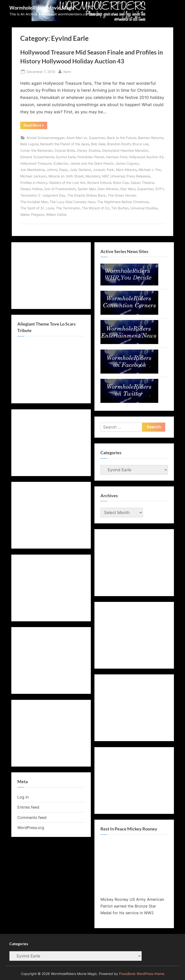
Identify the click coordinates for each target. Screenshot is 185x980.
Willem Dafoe (56, 215)
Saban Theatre (142, 183)
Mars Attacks (126, 170)
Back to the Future (122, 138)
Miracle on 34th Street (66, 176)
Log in (23, 797)
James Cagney (127, 163)
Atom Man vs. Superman (86, 138)
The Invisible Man (34, 202)
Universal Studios (144, 208)
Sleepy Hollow (31, 189)
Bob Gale (98, 144)
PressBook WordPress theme (142, 974)
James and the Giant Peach (92, 163)
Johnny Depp (57, 170)
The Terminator (68, 208)
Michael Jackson (33, 176)
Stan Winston (108, 189)
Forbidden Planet (91, 157)
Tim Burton (120, 208)
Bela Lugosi (29, 144)
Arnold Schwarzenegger (46, 138)
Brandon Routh (119, 144)
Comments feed (32, 817)
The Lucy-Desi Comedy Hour (72, 202)
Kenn (67, 71)
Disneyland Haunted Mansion (125, 150)
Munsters (93, 176)
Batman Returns (151, 138)
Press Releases (138, 176)
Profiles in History (34, 183)
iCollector (61, 163)
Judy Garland (80, 170)
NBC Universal (113, 176)
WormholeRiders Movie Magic (42, 8)
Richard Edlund (99, 183)
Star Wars (128, 189)
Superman (145, 189)
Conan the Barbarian (36, 150)
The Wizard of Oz (96, 208)
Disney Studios (89, 150)
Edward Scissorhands (37, 157)
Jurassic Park (103, 170)
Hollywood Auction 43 (146, 157)
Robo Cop (121, 183)
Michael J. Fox (150, 170)
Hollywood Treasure (36, 163)
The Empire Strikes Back (86, 195)
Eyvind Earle (66, 157)
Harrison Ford (116, 157)
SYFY (160, 189)
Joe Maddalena (32, 170)
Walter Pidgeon (32, 215)
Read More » (35, 126)
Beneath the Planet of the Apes (65, 144)
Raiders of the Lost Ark (67, 183)
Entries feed (28, 807)
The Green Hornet (122, 195)
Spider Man (87, 189)
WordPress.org (31, 828)
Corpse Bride (65, 150)
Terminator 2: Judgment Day (43, 195)
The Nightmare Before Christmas (123, 202)
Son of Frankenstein (60, 189)
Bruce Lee (140, 144)
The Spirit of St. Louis (37, 208)
